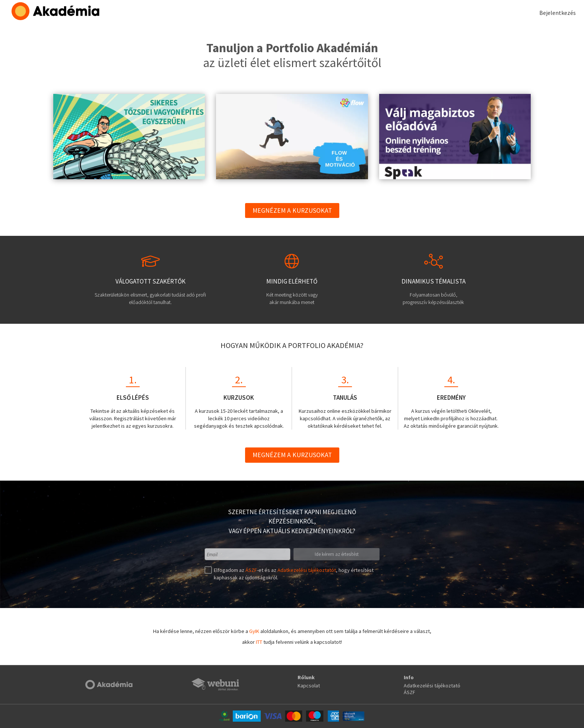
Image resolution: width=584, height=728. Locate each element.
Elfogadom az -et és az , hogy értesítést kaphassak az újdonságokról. (293, 574)
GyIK (254, 631)
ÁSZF (251, 570)
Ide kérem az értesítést (337, 554)
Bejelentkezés (558, 13)
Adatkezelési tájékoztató (432, 686)
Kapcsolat (309, 686)
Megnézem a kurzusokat (292, 211)
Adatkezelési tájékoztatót (307, 570)
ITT (259, 642)
